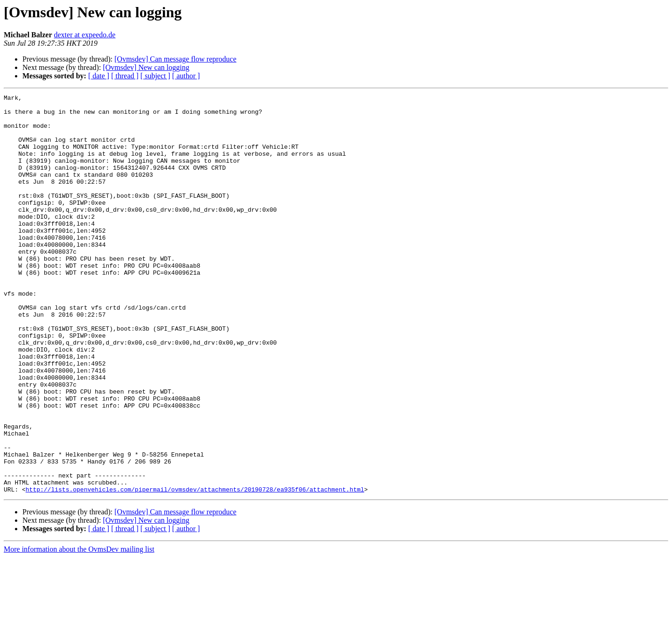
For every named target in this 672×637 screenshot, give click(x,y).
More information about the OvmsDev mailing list (79, 629)
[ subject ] (155, 76)
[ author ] (186, 76)
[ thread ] (125, 76)
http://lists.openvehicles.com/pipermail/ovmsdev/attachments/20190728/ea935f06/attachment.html (195, 569)
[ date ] (99, 76)
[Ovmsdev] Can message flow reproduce (175, 59)
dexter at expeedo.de (85, 35)
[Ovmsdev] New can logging (146, 67)
